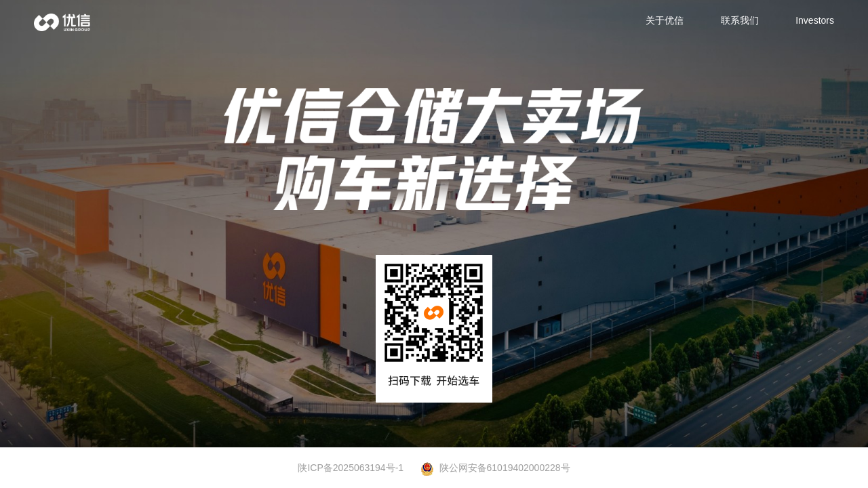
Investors (815, 20)
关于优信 (665, 20)
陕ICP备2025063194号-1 (351, 468)
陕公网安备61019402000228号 (495, 468)
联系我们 (740, 20)
